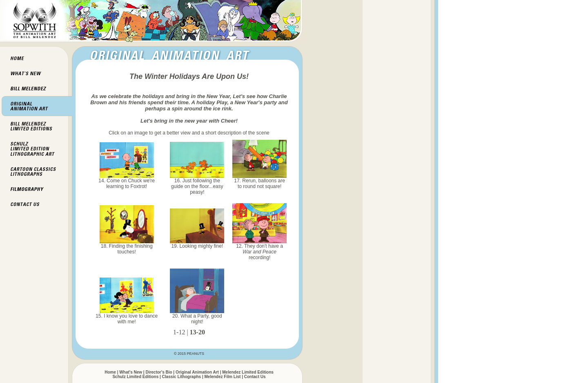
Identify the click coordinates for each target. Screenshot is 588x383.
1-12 (179, 332)
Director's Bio (159, 372)
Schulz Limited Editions (135, 377)
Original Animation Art (197, 372)
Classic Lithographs (182, 377)
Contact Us (255, 377)
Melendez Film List (223, 377)
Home (110, 372)
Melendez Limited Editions (248, 372)
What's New (131, 372)
